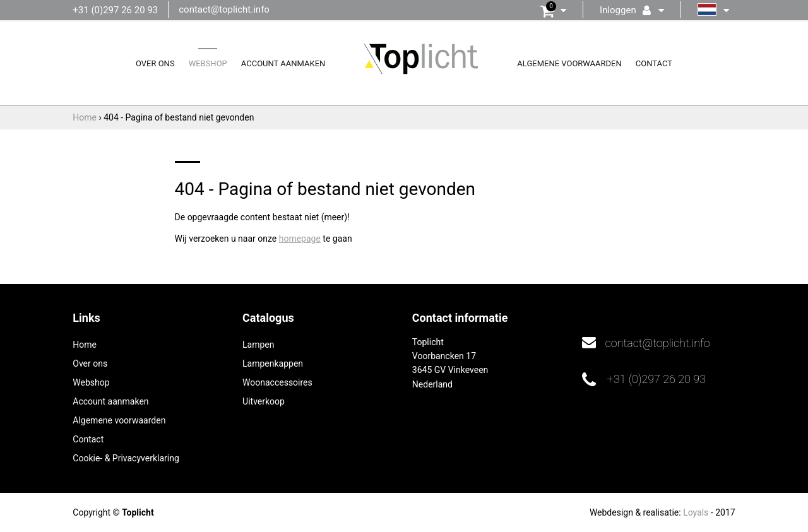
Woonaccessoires (277, 382)
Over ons (155, 63)
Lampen (258, 345)
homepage (300, 239)
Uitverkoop (264, 401)
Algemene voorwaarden (569, 63)
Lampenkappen (273, 364)
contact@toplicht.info (224, 9)
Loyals (696, 512)
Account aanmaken (283, 63)
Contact (654, 63)
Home (85, 345)
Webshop (208, 63)
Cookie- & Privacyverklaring (126, 458)
